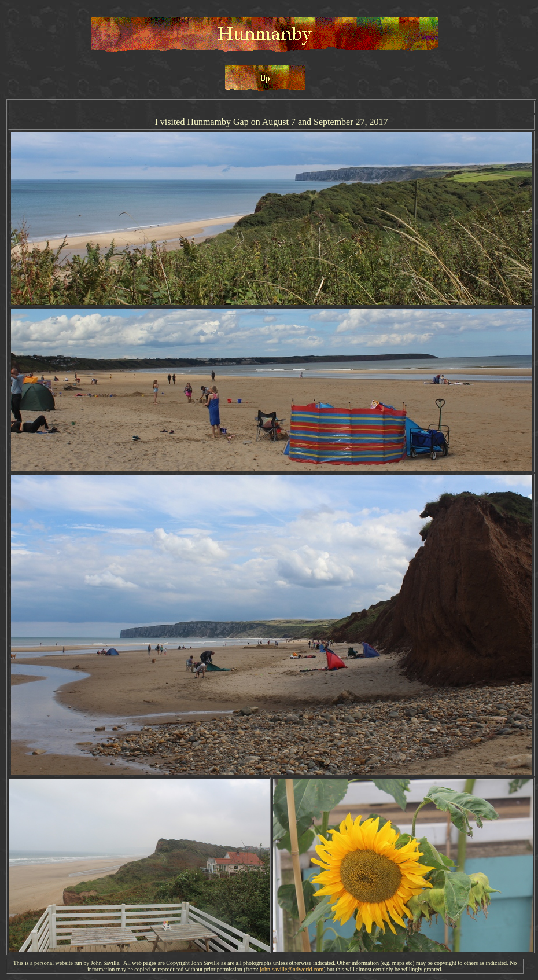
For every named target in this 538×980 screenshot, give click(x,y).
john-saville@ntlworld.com (292, 969)
